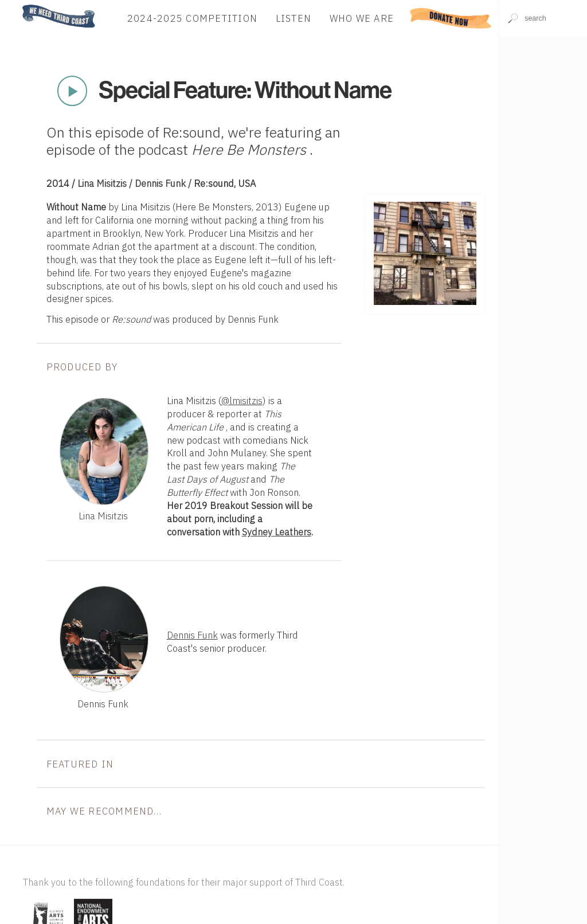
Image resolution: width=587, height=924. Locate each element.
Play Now (72, 91)
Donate (451, 18)
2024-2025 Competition (192, 18)
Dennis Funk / (164, 183)
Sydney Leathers (277, 532)
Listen (294, 18)
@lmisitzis (242, 401)
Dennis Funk (192, 635)
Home (19, 5)
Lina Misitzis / (106, 183)
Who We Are (362, 18)
